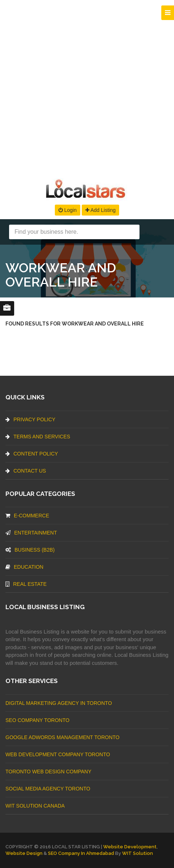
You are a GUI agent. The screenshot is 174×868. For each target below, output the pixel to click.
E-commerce (27, 516)
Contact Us (26, 471)
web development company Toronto (58, 754)
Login (68, 210)
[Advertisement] (87, 87)
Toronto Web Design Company (48, 772)
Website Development (130, 847)
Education (24, 567)
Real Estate (26, 584)
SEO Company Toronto (37, 720)
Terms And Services (38, 437)
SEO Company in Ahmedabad (81, 853)
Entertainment (31, 533)
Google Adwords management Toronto (62, 737)
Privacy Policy (30, 419)
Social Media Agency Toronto (48, 789)
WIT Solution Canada (35, 806)
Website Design (24, 853)
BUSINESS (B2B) (30, 550)
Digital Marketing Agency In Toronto (59, 703)
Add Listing (100, 210)
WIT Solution (137, 853)
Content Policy (32, 454)
